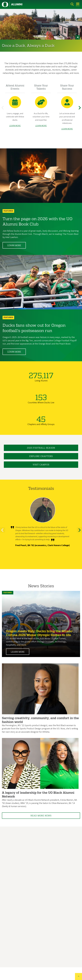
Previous (3, 110)
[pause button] (78, 37)
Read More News (41, 816)
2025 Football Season (41, 448)
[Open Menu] (78, 4)
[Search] (72, 4)
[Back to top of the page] (78, 977)
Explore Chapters (41, 456)
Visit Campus (41, 465)
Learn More (14, 245)
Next (80, 110)
